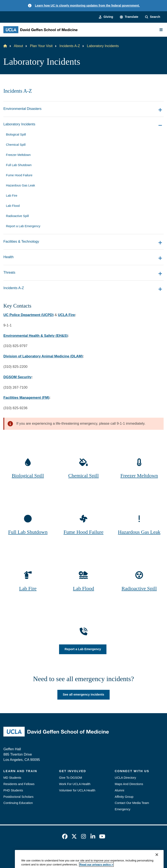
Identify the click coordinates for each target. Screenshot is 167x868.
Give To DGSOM (71, 778)
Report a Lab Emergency (83, 649)
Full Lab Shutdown (28, 532)
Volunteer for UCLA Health (77, 790)
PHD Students (13, 790)
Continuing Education (18, 803)
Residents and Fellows (19, 784)
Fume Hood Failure (83, 532)
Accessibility (50, 853)
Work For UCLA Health (75, 784)
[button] (129, 17)
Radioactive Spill (139, 588)
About (18, 46)
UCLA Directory (125, 778)
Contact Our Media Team (132, 803)
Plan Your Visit (41, 46)
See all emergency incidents (84, 694)
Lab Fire (28, 588)
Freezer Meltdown (139, 476)
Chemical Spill (83, 476)
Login (142, 853)
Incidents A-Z (70, 46)
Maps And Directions (129, 784)
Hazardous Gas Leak (139, 532)
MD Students (12, 778)
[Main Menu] (161, 30)
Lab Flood (83, 588)
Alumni (119, 790)
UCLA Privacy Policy (77, 853)
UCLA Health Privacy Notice (114, 853)
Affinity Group (124, 797)
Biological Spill (28, 476)
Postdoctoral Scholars (18, 797)
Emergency (123, 809)
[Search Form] (153, 17)
